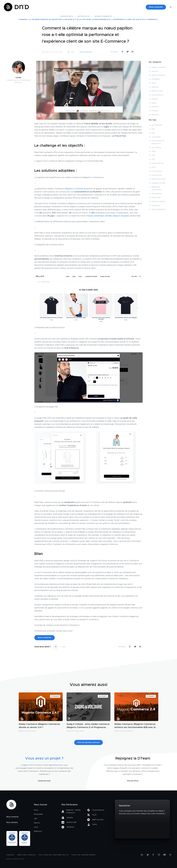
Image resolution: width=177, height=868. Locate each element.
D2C (153, 159)
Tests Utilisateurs (159, 210)
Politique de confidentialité (54, 855)
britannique (99, 216)
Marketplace (157, 194)
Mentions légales (27, 855)
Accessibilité (157, 125)
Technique (156, 206)
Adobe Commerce (159, 67)
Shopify (155, 99)
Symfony (155, 107)
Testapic (155, 111)
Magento (155, 87)
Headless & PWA (159, 183)
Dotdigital (156, 79)
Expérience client (159, 179)
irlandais (108, 216)
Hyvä (154, 83)
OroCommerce (158, 95)
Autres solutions (158, 75)
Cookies (10, 855)
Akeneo (155, 71)
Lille (36, 819)
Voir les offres (133, 781)
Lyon (36, 827)
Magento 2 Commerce (75, 189)
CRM (153, 151)
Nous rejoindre (12, 822)
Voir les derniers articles (89, 743)
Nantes (37, 823)
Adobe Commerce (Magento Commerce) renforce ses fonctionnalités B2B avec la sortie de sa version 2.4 (135, 726)
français (90, 216)
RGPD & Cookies (158, 202)
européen (125, 216)
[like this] (55, 647)
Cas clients (156, 137)
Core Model (156, 148)
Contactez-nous (44, 781)
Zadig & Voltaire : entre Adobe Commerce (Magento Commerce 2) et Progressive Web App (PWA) (88, 726)
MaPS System (157, 91)
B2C (153, 133)
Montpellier (39, 814)
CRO (153, 155)
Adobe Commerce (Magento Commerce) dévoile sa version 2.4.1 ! (39, 726)
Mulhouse (38, 831)
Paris (36, 810)
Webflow (155, 115)
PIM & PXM (156, 198)
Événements (157, 175)
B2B (153, 129)
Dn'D (154, 167)
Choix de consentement (84, 855)
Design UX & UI (158, 163)
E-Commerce (157, 171)
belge (115, 216)
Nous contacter (156, 7)
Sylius (154, 103)
